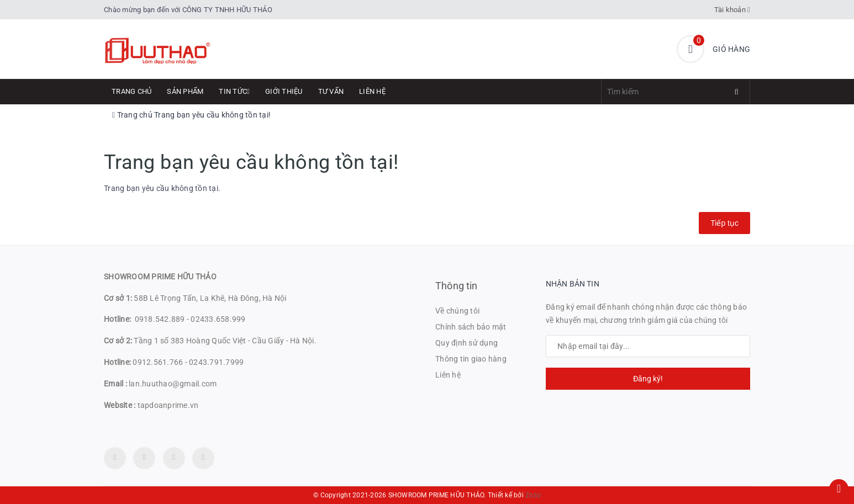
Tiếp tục (724, 223)
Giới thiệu (284, 91)
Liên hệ (372, 91)
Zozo (533, 495)
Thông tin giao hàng (471, 359)
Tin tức (234, 91)
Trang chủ (131, 91)
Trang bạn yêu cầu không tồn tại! (212, 115)
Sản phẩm (185, 91)
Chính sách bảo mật (471, 327)
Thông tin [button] (457, 286)
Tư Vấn (331, 91)
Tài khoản (732, 10)
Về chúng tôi (457, 311)
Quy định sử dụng (466, 343)
